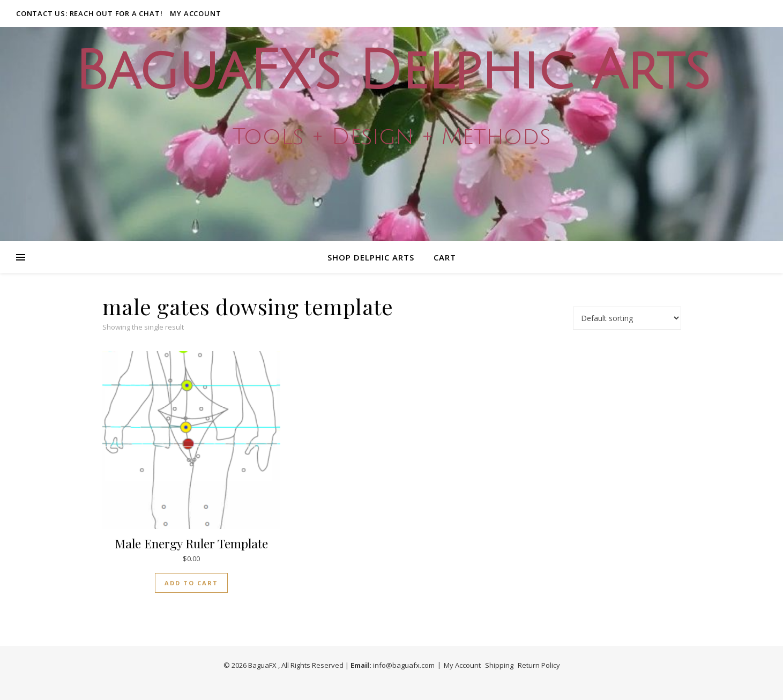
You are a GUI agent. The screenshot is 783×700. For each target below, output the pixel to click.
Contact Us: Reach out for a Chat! (89, 13)
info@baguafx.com (404, 665)
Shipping (499, 665)
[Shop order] (627, 318)
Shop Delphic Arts (371, 257)
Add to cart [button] (191, 583)
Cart (445, 257)
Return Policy (539, 665)
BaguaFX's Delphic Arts (392, 72)
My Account (195, 13)
